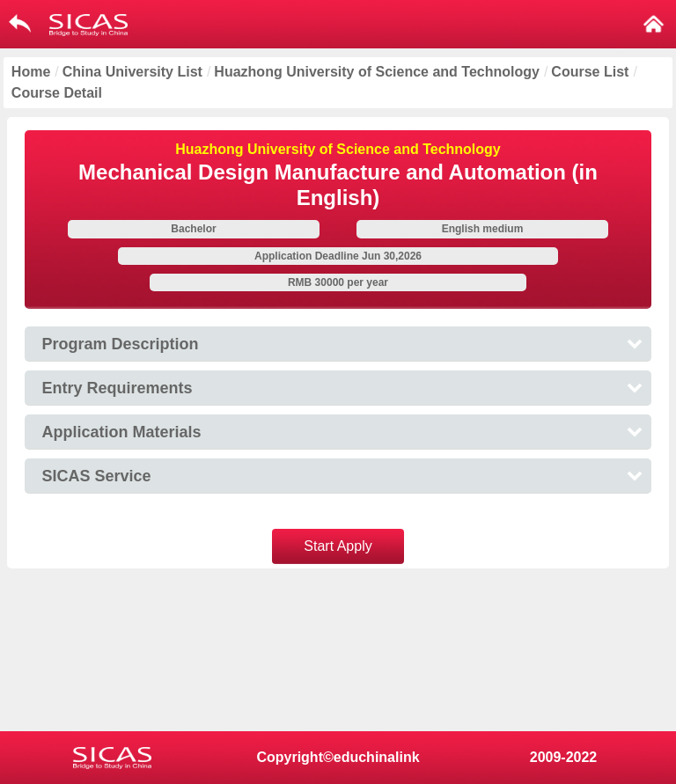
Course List (590, 72)
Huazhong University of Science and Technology (377, 72)
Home (31, 72)
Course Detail (57, 93)
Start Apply (338, 546)
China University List (132, 72)
